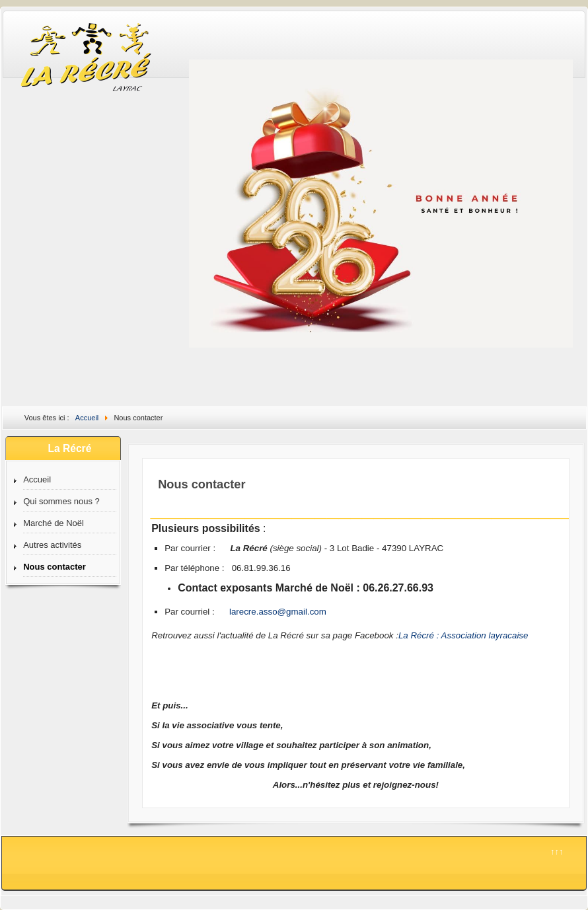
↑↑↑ (557, 852)
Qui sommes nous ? (61, 501)
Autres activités (52, 545)
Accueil (37, 479)
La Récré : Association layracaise (463, 635)
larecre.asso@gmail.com (278, 612)
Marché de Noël (54, 523)
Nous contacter (55, 567)
